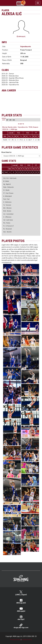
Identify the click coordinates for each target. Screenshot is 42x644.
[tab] (4, 120)
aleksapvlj (21, 36)
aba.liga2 (21, 618)
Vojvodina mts (26, 47)
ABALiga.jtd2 (21, 601)
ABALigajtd (21, 610)
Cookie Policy (27, 640)
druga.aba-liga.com (21, 626)
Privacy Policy (15, 640)
